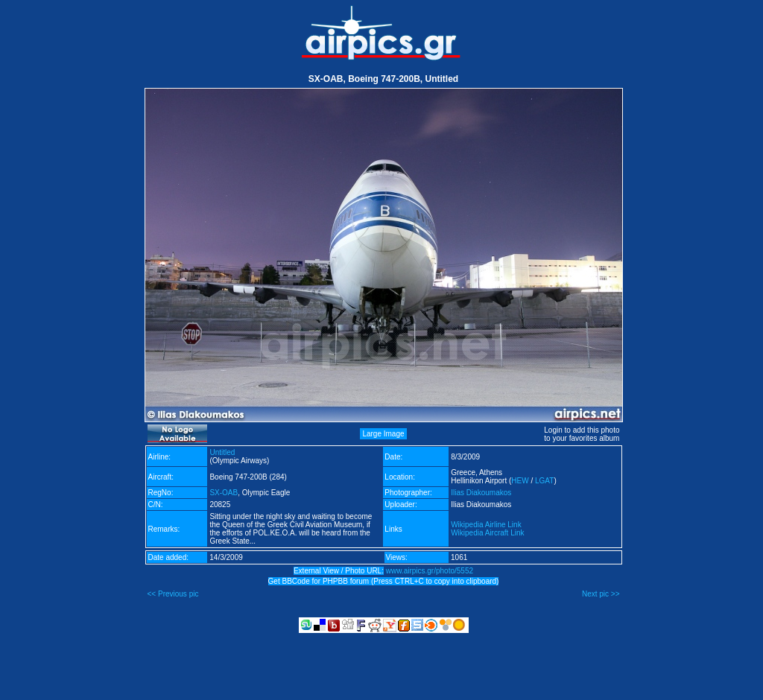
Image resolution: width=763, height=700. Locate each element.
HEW (520, 481)
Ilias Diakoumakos (481, 493)
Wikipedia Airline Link (486, 525)
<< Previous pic (173, 594)
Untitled (222, 452)
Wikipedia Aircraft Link (487, 533)
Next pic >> (601, 594)
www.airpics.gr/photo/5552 (430, 571)
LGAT (544, 481)
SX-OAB (224, 493)
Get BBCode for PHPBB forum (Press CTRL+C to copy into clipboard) (384, 581)
